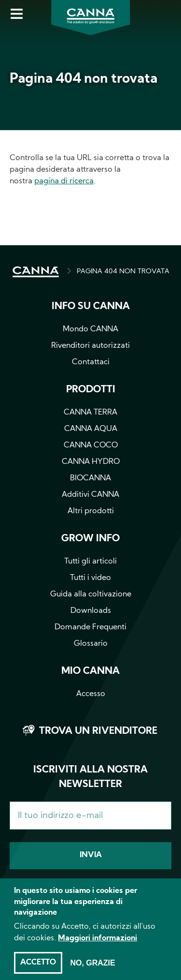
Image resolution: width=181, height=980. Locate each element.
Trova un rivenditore (98, 731)
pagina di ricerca (64, 181)
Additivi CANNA (90, 495)
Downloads (91, 611)
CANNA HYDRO (91, 462)
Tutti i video (90, 578)
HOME (36, 272)
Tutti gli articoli (90, 562)
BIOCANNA (90, 478)
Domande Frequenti (90, 627)
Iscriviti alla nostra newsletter (90, 777)
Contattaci (91, 362)
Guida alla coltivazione (91, 594)
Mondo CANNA (90, 329)
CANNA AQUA (91, 429)
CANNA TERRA (90, 413)
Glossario (91, 644)
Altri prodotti (91, 511)
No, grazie (92, 969)
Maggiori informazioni (97, 945)
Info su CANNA (91, 307)
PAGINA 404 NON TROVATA (123, 272)
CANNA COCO (91, 445)
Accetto (38, 969)
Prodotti (91, 390)
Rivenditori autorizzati (90, 346)
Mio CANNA (90, 671)
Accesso (91, 694)
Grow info (90, 539)
